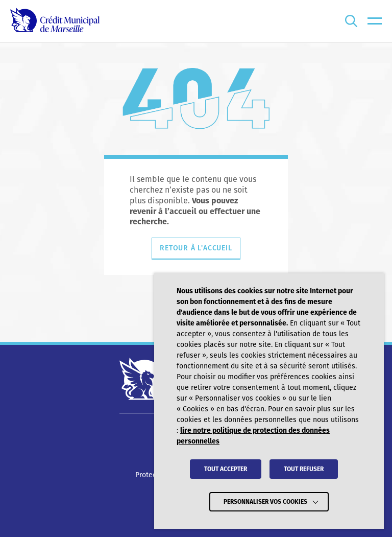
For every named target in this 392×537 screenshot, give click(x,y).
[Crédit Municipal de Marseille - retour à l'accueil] (55, 21)
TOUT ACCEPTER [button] (226, 469)
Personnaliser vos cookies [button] (265, 502)
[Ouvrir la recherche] (351, 21)
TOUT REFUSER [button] (304, 469)
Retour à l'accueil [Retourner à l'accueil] (196, 248)
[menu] (375, 21)
